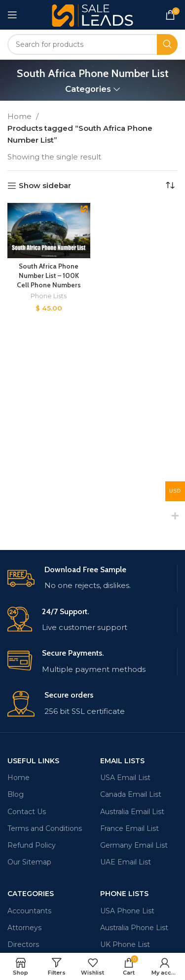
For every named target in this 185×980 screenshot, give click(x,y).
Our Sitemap (29, 862)
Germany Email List (134, 845)
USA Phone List (127, 911)
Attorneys (24, 928)
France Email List (129, 828)
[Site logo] (92, 14)
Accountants (29, 911)
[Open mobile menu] (12, 15)
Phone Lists (49, 296)
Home (20, 116)
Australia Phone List (134, 928)
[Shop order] (170, 186)
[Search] (92, 44)
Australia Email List (132, 812)
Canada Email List (131, 794)
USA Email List (125, 778)
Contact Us (27, 812)
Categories (88, 89)
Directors (23, 944)
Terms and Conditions (45, 828)
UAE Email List (126, 862)
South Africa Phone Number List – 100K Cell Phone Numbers (49, 275)
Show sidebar (45, 186)
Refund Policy (32, 845)
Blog (16, 794)
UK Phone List (125, 944)
